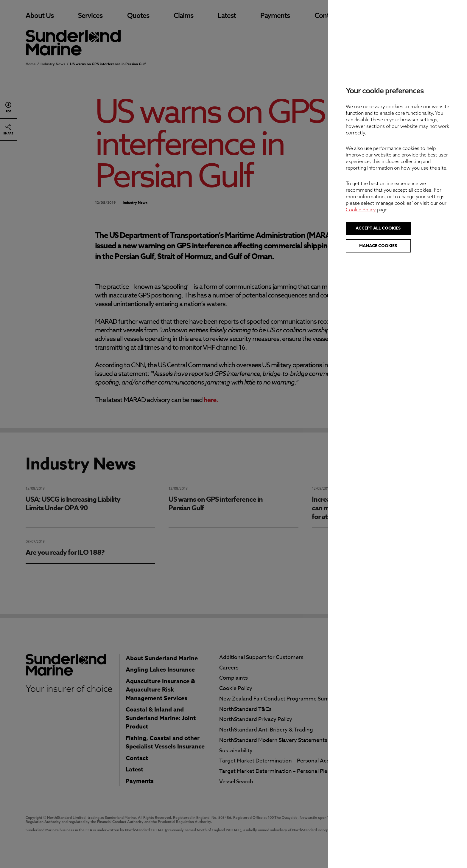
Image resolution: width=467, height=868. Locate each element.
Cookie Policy (388, 210)
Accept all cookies (405, 228)
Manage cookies (405, 246)
